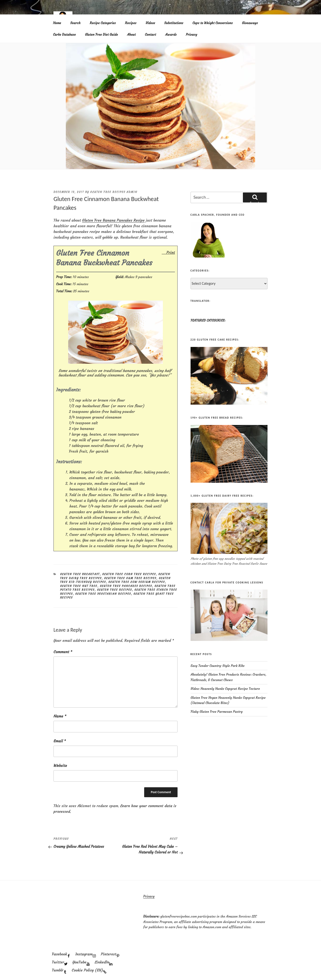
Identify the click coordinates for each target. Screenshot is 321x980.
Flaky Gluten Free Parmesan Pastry (217, 712)
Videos (150, 23)
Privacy (192, 35)
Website (60, 766)
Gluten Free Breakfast (80, 574)
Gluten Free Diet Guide (101, 35)
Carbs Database (64, 35)
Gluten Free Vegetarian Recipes (103, 594)
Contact (150, 35)
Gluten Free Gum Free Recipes (130, 578)
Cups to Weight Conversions (213, 23)
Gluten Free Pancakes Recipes (126, 586)
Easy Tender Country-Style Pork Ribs (218, 666)
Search (75, 23)
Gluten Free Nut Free (79, 586)
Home (57, 23)
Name (60, 716)
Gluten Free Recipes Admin (114, 192)
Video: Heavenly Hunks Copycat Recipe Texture (225, 689)
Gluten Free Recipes (115, 590)
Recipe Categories (103, 23)
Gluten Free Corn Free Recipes (129, 574)
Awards (171, 35)
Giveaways (250, 23)
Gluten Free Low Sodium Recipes (137, 582)
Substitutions (174, 23)
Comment (63, 652)
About (131, 35)
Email (60, 741)
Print (171, 252)
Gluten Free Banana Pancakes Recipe (113, 220)
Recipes (131, 23)
